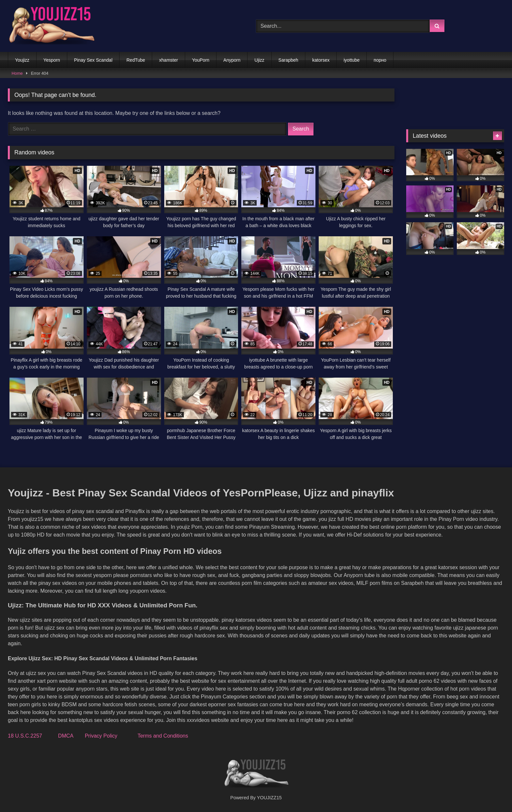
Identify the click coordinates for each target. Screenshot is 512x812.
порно (380, 60)
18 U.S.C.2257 (25, 736)
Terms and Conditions (163, 736)
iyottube (352, 60)
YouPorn (201, 60)
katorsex (321, 60)
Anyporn (232, 60)
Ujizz (259, 60)
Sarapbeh (288, 60)
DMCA (66, 736)
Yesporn (52, 60)
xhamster (168, 60)
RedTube (136, 60)
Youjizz (22, 60)
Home (17, 73)
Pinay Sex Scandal (93, 60)
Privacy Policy (101, 736)
